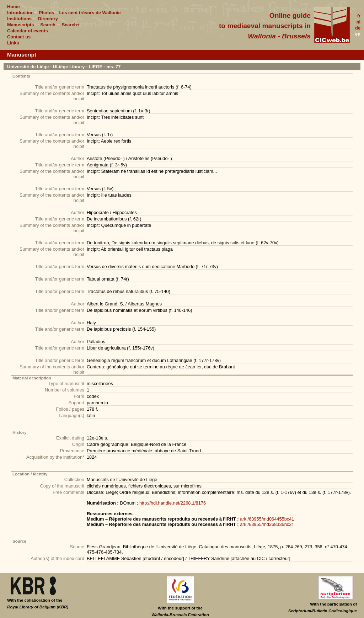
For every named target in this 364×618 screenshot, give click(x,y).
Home (14, 7)
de (358, 28)
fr (359, 16)
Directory (48, 19)
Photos (46, 13)
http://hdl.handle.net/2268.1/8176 (173, 503)
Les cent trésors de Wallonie (90, 13)
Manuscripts (20, 25)
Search (48, 25)
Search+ (71, 25)
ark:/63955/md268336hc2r (266, 524)
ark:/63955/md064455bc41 (267, 519)
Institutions (19, 19)
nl (358, 22)
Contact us (19, 37)
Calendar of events (28, 31)
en (358, 34)
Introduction (20, 13)
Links (13, 43)
